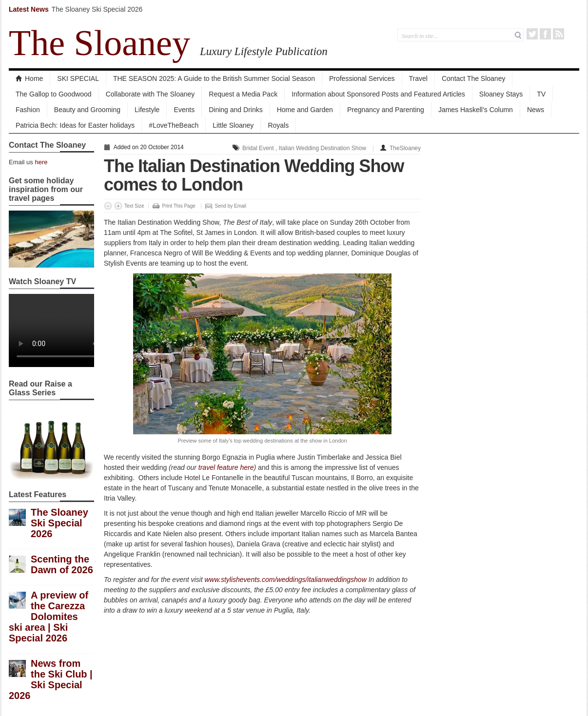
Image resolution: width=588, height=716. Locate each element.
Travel (418, 78)
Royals (278, 125)
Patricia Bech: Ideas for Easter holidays (75, 125)
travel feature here (226, 467)
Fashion (28, 110)
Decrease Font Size (108, 206)
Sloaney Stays (501, 94)
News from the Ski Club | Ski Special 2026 (51, 679)
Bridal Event (258, 148)
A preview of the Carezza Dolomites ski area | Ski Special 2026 (49, 617)
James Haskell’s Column (476, 110)
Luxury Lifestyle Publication (264, 51)
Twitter (532, 34)
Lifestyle (147, 110)
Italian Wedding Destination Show (323, 148)
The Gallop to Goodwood (54, 94)
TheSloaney (405, 148)
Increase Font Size (118, 206)
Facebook (545, 34)
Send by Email (231, 206)
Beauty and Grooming (87, 110)
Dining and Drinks (236, 110)
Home (29, 78)
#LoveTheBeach (174, 125)
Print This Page (179, 206)
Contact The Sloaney (474, 78)
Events (184, 110)
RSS (559, 34)
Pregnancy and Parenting (386, 110)
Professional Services (362, 78)
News (536, 110)
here (41, 162)
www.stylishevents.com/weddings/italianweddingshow (285, 580)
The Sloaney (99, 43)
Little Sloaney (233, 125)
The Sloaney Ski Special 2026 (97, 9)
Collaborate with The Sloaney (150, 94)
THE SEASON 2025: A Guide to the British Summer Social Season (214, 78)
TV (541, 94)
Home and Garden (305, 110)
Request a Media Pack (243, 94)
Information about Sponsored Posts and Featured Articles (378, 94)
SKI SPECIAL (78, 78)
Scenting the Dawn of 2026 (62, 564)
